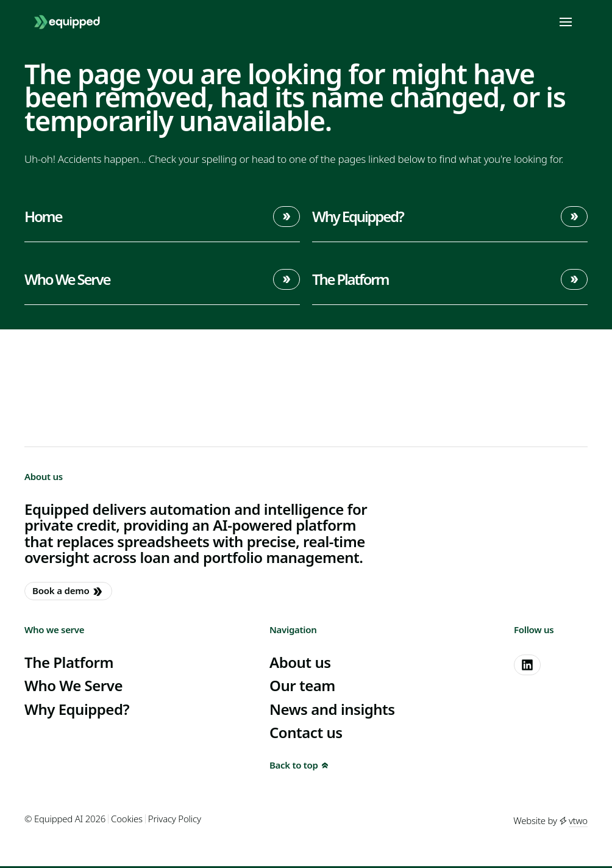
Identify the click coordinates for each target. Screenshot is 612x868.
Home (162, 217)
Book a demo (67, 591)
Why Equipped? (450, 217)
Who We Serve (162, 279)
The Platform (450, 279)
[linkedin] (527, 665)
